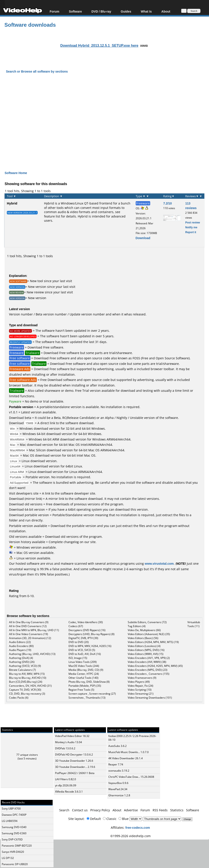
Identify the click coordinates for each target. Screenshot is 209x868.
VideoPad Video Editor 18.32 (72, 736)
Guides (126, 11)
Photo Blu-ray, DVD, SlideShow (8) (89, 682)
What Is (146, 11)
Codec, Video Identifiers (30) (86, 622)
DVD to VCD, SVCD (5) (82, 650)
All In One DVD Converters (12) (28, 626)
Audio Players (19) (20, 650)
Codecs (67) (76, 626)
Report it (191, 232)
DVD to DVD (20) (79, 642)
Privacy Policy (100, 810)
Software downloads (30, 25)
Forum (55, 11)
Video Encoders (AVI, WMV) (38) (147, 662)
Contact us (80, 810)
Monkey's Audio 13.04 (68, 742)
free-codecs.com (138, 828)
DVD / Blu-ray (101, 11)
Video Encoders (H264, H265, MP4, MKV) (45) (155, 666)
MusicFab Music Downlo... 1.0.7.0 (129, 752)
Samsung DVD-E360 (14, 833)
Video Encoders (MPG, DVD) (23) (148, 670)
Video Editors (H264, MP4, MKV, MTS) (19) (153, 642)
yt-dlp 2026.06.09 (66, 785)
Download (143, 238)
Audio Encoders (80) (21, 646)
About (166, 11)
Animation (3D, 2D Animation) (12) (30, 638)
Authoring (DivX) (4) (21, 658)
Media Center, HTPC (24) (84, 674)
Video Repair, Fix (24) (141, 686)
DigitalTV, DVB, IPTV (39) (83, 638)
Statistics (177, 810)
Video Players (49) (139, 682)
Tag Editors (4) (137, 626)
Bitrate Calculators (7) (22, 670)
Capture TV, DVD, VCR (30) (25, 690)
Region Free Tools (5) (81, 690)
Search (64, 810)
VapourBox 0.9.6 (118, 783)
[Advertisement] (107, 126)
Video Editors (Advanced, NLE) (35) (149, 634)
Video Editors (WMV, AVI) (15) (146, 654)
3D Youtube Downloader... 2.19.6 (75, 767)
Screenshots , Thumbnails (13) (87, 698)
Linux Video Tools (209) (83, 662)
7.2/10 (167, 203)
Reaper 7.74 (116, 764)
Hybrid (12, 203)
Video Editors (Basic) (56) (143, 638)
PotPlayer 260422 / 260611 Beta (75, 773)
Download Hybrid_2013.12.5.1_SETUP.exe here (99, 45)
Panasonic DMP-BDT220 (17, 846)
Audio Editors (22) (20, 642)
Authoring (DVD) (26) (22, 662)
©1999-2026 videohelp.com (130, 836)
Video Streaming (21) (141, 694)
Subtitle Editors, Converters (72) (147, 622)
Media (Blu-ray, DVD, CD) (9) (86, 670)
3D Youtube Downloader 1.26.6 (74, 761)
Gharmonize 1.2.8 (119, 795)
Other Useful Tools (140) (83, 678)
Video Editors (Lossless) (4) (144, 646)
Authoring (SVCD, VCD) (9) (25, 666)
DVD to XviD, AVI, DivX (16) (85, 654)
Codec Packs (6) (19, 698)
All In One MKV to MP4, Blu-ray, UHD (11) (34, 630)
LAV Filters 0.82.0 (66, 779)
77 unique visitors (27, 755)
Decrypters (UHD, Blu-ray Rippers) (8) (92, 634)
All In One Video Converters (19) (29, 634)
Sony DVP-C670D (12, 839)
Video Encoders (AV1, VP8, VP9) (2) (149, 658)
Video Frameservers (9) (142, 678)
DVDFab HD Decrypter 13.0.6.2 (74, 755)
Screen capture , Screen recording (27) (92, 694)
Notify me (191, 227)
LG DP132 (8, 858)
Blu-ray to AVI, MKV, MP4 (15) (27, 674)
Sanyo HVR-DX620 (13, 852)
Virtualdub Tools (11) (194, 624)
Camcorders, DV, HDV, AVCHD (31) (30, 686)
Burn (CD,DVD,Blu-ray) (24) (26, 682)
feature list (52, 216)
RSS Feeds (160, 810)
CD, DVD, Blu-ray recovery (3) (27, 694)
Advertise (131, 810)
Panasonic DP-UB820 (15, 864)
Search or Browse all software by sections (37, 71)
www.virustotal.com (159, 563)
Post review (193, 222)
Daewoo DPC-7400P (14, 815)
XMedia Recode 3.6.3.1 (69, 792)
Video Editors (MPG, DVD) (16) (146, 650)
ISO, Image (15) (78, 658)
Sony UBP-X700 (11, 809)
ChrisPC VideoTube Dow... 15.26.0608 (131, 777)
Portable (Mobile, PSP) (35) (85, 686)
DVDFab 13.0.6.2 (65, 748)
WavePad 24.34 (118, 789)
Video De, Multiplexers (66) (144, 630)
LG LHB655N (10, 821)
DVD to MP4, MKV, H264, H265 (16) (90, 646)
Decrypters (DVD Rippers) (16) (87, 630)
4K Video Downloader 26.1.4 (126, 758)
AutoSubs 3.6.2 (117, 746)
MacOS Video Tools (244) (84, 666)
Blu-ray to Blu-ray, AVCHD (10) (28, 678)
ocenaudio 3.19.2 (119, 771)
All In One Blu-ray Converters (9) (29, 622)
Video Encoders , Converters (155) (149, 674)
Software (75, 11)
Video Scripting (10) (140, 690)
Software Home (16, 173)
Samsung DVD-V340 (14, 827)
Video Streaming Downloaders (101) (150, 698)
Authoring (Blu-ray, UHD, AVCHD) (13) (32, 654)
